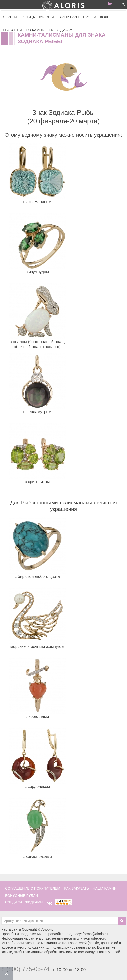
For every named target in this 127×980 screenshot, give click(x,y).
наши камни (105, 888)
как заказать (76, 888)
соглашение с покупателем (33, 888)
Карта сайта (11, 929)
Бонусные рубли (21, 896)
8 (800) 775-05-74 (25, 969)
